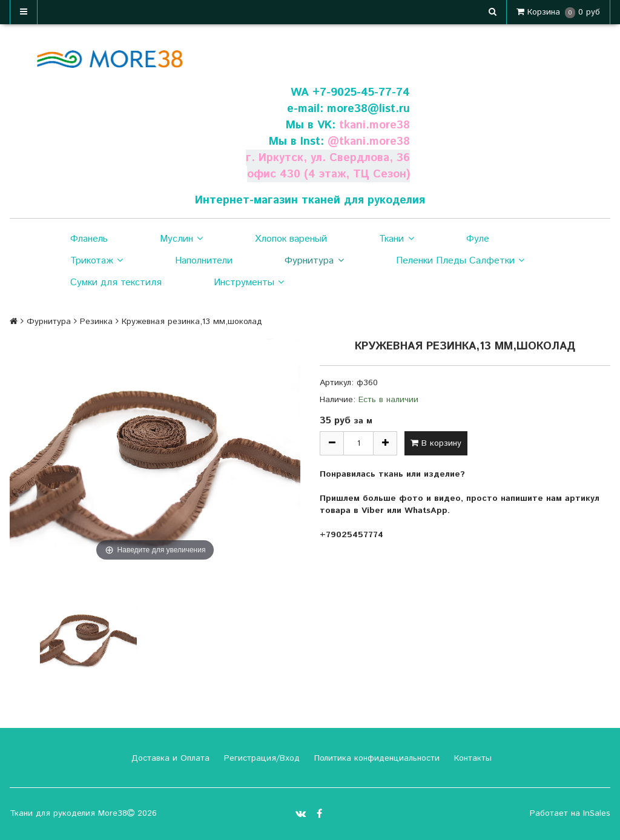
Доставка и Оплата (169, 758)
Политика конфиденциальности (375, 758)
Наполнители (204, 261)
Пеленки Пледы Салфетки (460, 261)
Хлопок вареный (291, 239)
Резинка (96, 322)
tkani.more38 (374, 125)
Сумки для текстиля (116, 283)
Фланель (89, 239)
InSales (597, 813)
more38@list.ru (368, 109)
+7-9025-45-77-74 (361, 92)
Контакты (471, 758)
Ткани (396, 239)
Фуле (478, 239)
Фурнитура (314, 261)
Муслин (181, 239)
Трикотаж (97, 261)
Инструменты (249, 283)
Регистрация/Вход (260, 758)
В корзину (436, 443)
